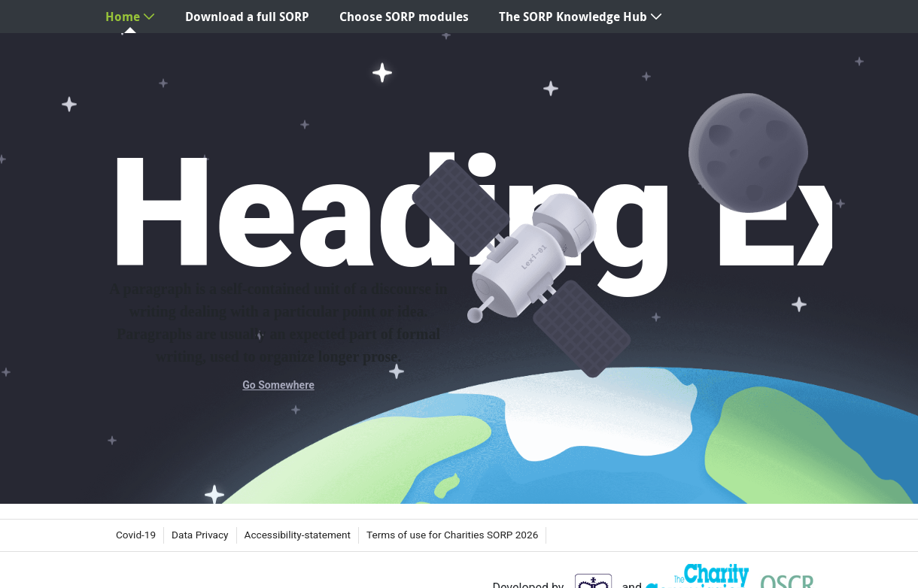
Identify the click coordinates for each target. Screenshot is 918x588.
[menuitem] (130, 17)
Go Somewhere (278, 385)
